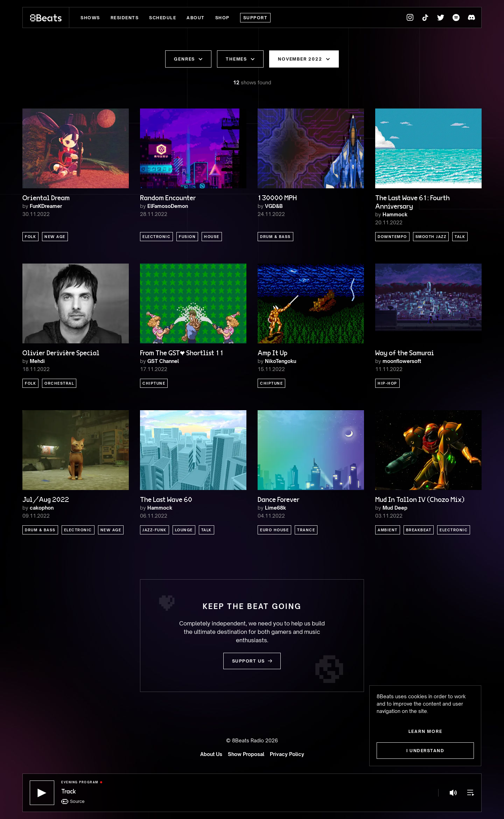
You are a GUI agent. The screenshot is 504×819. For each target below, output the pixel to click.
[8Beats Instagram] (410, 17)
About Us (211, 754)
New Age (55, 237)
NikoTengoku (281, 361)
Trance (306, 530)
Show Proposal (246, 754)
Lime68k (275, 508)
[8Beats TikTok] (425, 17)
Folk (30, 237)
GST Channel (163, 361)
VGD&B (274, 206)
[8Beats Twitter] (441, 17)
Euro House (274, 530)
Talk (460, 237)
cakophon (42, 508)
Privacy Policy (287, 754)
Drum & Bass (275, 237)
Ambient (388, 530)
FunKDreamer (46, 206)
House (212, 237)
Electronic (156, 237)
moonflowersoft (402, 361)
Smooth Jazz (431, 237)
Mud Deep (395, 508)
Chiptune (154, 383)
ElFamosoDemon (168, 206)
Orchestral (59, 383)
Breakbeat (419, 530)
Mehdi (37, 361)
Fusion (187, 237)
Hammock (395, 214)
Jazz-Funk (155, 530)
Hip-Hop (387, 383)
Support (255, 18)
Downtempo (392, 237)
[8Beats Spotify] (456, 17)
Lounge (184, 530)
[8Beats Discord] (471, 17)
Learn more (425, 731)
